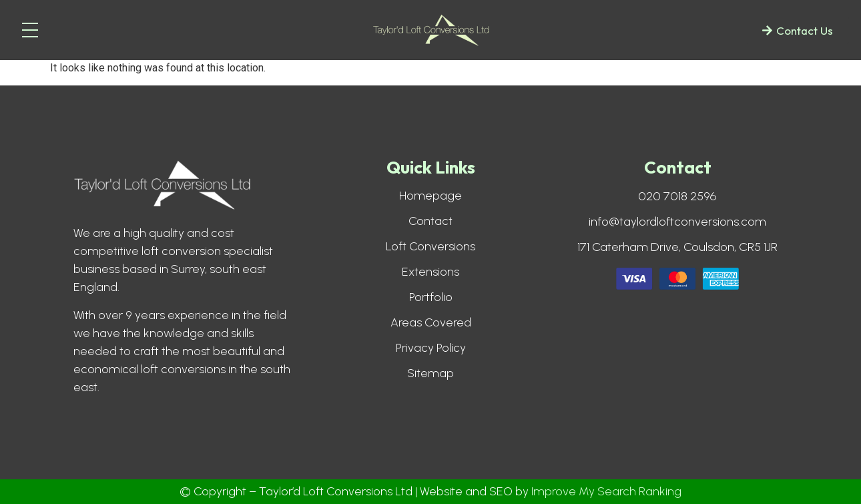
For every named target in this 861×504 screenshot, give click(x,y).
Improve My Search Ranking (606, 491)
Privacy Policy (431, 348)
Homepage (431, 196)
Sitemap (431, 373)
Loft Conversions (431, 246)
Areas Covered (431, 322)
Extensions (431, 272)
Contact (431, 221)
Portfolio (431, 297)
